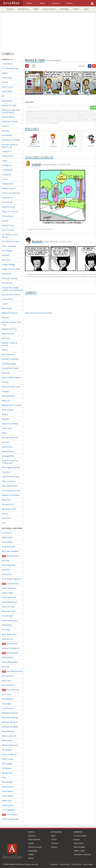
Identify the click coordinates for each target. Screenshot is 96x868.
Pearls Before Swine (11, 377)
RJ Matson (7, 768)
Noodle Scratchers (10, 359)
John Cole (6, 681)
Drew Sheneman (10, 620)
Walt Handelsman (10, 819)
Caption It (7, 151)
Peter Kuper (8, 759)
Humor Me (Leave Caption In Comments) (12, 289)
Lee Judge (6, 704)
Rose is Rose (8, 410)
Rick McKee (7, 782)
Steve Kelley (8, 796)
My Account (79, 843)
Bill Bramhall (10, 556)
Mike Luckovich (9, 736)
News (53, 836)
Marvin (5, 318)
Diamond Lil (8, 198)
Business (10, 9)
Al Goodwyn (7, 542)
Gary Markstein (9, 634)
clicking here (55, 123)
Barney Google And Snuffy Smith (11, 111)
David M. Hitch (9, 611)
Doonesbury (8, 216)
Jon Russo (6, 694)
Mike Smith (7, 741)
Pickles (5, 382)
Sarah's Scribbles (10, 424)
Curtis (5, 179)
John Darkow (8, 685)
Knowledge (64, 9)
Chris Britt (7, 574)
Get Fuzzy (6, 260)
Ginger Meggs (8, 264)
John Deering (10, 690)
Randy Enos (7, 773)
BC (3, 96)
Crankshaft (7, 170)
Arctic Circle (7, 87)
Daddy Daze (7, 184)
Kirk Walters (8, 699)
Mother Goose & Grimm (9, 344)
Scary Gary (7, 428)
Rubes (5, 414)
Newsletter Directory (82, 854)
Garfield (6, 255)
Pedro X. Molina (9, 754)
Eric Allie (6, 630)
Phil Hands (7, 764)
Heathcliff (6, 274)
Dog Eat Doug (8, 207)
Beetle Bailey (8, 117)
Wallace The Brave (11, 495)
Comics (54, 839)
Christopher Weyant (11, 579)
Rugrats (6, 419)
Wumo (5, 514)
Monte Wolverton (10, 745)
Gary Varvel (10, 644)
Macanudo (7, 308)
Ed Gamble (7, 625)
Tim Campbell (8, 810)
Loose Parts (7, 299)
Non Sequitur (8, 354)
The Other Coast (10, 486)
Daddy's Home (9, 188)
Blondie (5, 131)
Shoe (4, 433)
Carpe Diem (7, 156)
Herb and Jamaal (10, 278)
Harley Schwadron (10, 648)
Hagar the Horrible (11, 269)
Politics (76, 9)
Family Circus (8, 225)
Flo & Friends (8, 230)
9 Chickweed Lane (10, 68)
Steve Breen (8, 791)
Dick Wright (7, 616)
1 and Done (7, 64)
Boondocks (7, 135)
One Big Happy (9, 364)
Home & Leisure (49, 9)
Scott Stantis (8, 787)
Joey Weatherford (12, 671)
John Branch (8, 676)
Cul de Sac (7, 174)
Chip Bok (6, 570)
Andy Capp (7, 78)
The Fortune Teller (11, 477)
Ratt (4, 778)
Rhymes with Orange (12, 405)
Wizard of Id (8, 504)
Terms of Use (76, 864)
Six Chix (6, 442)
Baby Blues (7, 101)
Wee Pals (6, 500)
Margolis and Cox (10, 713)
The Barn (6, 472)
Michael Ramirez (10, 722)
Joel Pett (6, 667)
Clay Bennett (10, 584)
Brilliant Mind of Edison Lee (10, 146)
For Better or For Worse (10, 236)
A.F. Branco (7, 533)
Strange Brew (8, 456)
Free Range (7, 251)
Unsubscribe (88, 864)
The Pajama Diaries (11, 491)
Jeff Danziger (10, 653)
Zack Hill (6, 518)
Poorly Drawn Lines (11, 387)
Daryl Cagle (7, 593)
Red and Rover (9, 396)
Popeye (5, 391)
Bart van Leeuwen (10, 551)
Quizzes (54, 847)
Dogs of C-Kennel (10, 211)
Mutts (5, 350)
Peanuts (6, 373)
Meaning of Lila (9, 329)
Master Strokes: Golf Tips (11, 323)
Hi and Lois (7, 283)
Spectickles (7, 447)
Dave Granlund (9, 597)
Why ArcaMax (79, 847)
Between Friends (10, 121)
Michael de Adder (10, 727)
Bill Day (6, 560)
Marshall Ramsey (10, 717)
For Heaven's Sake (10, 241)
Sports (86, 9)
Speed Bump (8, 451)
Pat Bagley (7, 750)
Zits (4, 523)
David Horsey (8, 607)
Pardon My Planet (10, 368)
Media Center (79, 851)
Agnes (5, 73)
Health (36, 9)
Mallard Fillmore (10, 313)
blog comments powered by (39, 313)
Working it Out (9, 509)
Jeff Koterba (7, 657)
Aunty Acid (7, 91)
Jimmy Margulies (10, 662)
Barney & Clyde (9, 105)
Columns (55, 843)
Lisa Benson (8, 708)
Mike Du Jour (8, 334)
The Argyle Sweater (11, 467)
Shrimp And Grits (10, 437)
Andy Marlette (9, 547)
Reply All (6, 401)
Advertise (54, 864)
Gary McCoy (7, 639)
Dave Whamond (9, 602)
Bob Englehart (9, 565)
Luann (5, 304)
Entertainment (23, 9)
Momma (6, 338)
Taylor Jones (8, 805)
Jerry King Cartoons (11, 294)
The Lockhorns (9, 481)
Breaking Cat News (11, 140)
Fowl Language (9, 246)
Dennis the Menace (11, 193)
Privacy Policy (64, 864)
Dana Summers (9, 588)
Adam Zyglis (8, 537)
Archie (5, 82)
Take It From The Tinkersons (10, 462)
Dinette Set (7, 202)
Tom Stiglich (10, 815)
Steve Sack (7, 801)
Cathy (5, 161)
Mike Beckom (8, 731)
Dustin (5, 221)
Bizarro (5, 126)
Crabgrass (7, 165)
